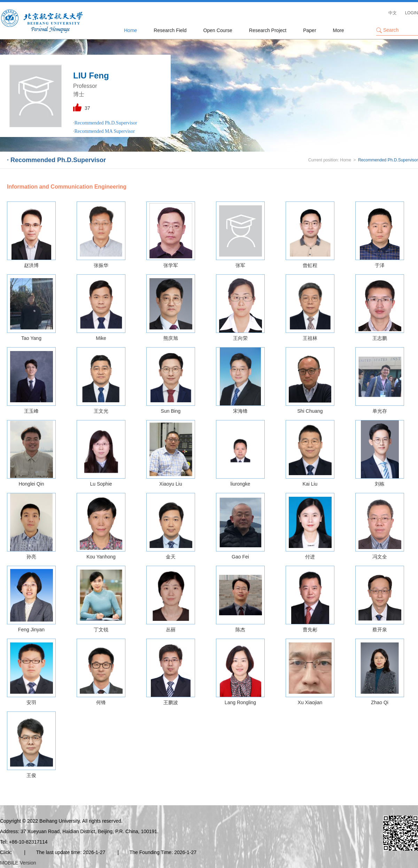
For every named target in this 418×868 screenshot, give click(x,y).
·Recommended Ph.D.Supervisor (105, 123)
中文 (393, 13)
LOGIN (412, 13)
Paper (309, 30)
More (339, 30)
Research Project (268, 30)
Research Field (170, 30)
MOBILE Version (18, 863)
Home (130, 30)
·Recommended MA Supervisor (104, 131)
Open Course (218, 30)
